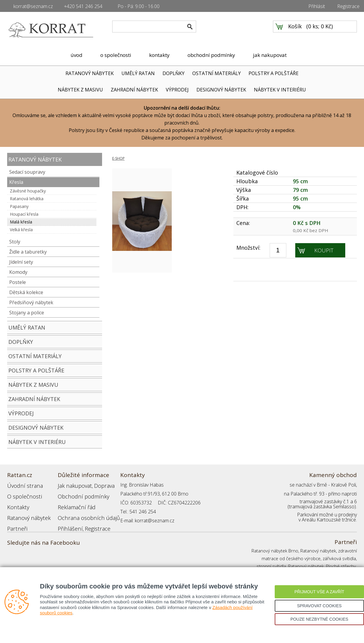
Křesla (16, 182)
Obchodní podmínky (79, 494)
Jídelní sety (21, 262)
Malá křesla (21, 222)
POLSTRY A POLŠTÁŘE (274, 73)
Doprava (98, 485)
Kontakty (16, 503)
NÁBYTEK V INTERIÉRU (280, 90)
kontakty (159, 55)
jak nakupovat (270, 55)
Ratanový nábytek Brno (275, 551)
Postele (18, 282)
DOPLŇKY (174, 73)
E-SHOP (118, 158)
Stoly (15, 242)
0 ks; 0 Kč (320, 30)
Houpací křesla (24, 214)
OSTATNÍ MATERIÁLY (217, 73)
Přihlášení (68, 521)
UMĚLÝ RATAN (138, 73)
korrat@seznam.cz (33, 6)
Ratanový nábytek (26, 512)
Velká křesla (21, 230)
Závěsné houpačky (28, 191)
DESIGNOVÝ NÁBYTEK (221, 90)
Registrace (348, 6)
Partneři (16, 521)
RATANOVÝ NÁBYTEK (90, 73)
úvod (76, 55)
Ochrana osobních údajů (84, 512)
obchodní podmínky (211, 55)
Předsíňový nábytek (31, 302)
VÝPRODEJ (177, 90)
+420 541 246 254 (83, 6)
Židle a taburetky (28, 252)
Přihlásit (317, 6)
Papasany (19, 206)
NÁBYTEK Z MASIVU (80, 90)
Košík (295, 30)
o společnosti (116, 55)
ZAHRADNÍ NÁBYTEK (134, 90)
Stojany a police (27, 313)
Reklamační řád (74, 503)
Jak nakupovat (72, 485)
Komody (18, 272)
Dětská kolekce (26, 292)
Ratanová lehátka (27, 199)
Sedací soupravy (27, 172)
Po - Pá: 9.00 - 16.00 (139, 6)
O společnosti (22, 494)
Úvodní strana (22, 485)
